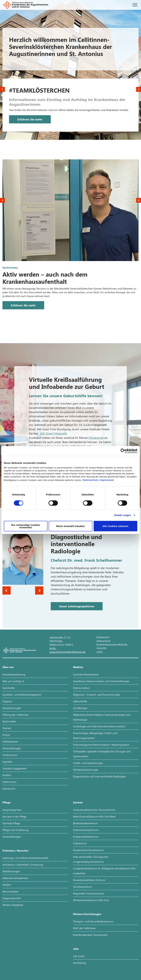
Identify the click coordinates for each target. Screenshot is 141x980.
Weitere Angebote (13, 905)
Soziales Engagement (15, 768)
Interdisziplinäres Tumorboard (90, 935)
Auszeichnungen (12, 708)
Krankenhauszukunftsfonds (112, 644)
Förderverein (10, 755)
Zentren (78, 802)
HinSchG (101, 648)
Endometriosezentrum (86, 830)
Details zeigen (123, 515)
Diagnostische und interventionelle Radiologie (99, 776)
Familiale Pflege (11, 823)
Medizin (78, 667)
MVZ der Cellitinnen (84, 928)
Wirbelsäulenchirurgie (86, 770)
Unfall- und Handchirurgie (88, 763)
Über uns (8, 667)
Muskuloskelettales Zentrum (89, 880)
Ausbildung (80, 963)
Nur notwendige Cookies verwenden (26, 526)
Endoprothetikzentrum (86, 837)
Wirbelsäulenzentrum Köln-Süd (91, 900)
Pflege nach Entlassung (16, 830)
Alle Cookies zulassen (115, 526)
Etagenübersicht (12, 898)
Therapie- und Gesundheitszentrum (93, 921)
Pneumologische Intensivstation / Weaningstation (101, 745)
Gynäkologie (80, 708)
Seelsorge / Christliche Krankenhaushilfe (25, 858)
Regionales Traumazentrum (89, 893)
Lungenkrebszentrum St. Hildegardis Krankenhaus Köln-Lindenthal (105, 871)
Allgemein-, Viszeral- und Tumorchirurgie (96, 694)
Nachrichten (9, 721)
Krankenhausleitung (14, 674)
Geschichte (9, 688)
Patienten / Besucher (15, 850)
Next (139, 89)
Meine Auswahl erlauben (70, 526)
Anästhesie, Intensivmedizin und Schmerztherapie (101, 681)
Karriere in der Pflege (14, 816)
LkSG (99, 652)
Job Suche (79, 956)
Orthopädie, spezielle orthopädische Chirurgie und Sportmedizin (102, 754)
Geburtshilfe (80, 701)
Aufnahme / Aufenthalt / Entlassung (23, 865)
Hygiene (7, 701)
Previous (2, 89)
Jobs (76, 949)
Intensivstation (81, 688)
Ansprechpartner (12, 810)
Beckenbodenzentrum (85, 823)
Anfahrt (7, 775)
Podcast (7, 728)
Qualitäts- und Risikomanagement (22, 694)
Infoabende (96, 438)
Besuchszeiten (10, 891)
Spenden (7, 762)
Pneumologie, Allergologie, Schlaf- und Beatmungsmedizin (95, 735)
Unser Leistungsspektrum (77, 606)
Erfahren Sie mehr (30, 119)
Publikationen (10, 741)
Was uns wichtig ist (13, 681)
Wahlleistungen (11, 871)
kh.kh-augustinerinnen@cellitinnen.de (67, 650)
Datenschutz (90, 480)
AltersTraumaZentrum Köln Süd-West (94, 816)
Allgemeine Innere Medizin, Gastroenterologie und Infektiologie (102, 717)
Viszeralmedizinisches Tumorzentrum (94, 810)
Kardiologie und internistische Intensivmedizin (99, 726)
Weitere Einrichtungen (87, 914)
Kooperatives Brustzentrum (88, 850)
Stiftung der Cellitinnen (16, 715)
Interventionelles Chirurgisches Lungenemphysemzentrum (91, 859)
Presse (6, 735)
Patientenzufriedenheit (15, 878)
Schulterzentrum (82, 887)
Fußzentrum (80, 843)
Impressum (107, 480)
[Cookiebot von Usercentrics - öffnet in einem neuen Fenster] (123, 451)
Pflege (6, 802)
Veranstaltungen (12, 748)
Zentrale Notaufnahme (86, 674)
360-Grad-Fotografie (53, 433)
